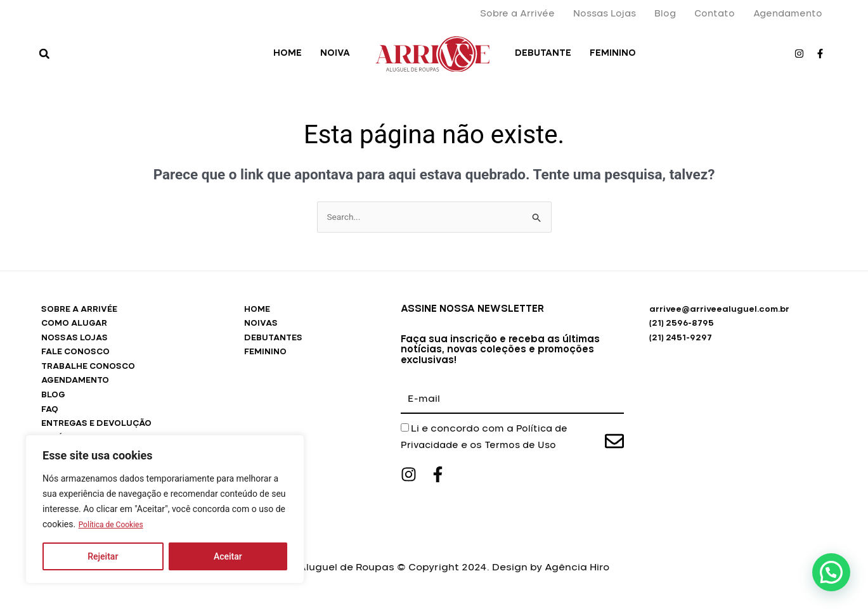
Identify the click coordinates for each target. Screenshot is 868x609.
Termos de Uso (527, 446)
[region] (165, 510)
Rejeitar (103, 556)
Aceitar (228, 556)
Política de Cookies (116, 525)
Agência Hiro (577, 577)
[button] (44, 54)
